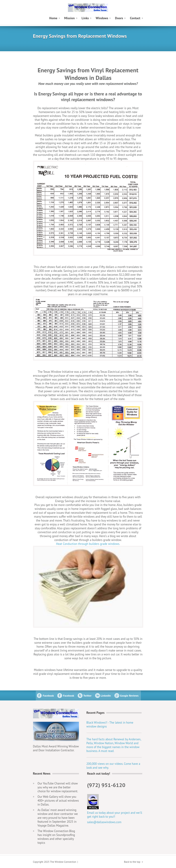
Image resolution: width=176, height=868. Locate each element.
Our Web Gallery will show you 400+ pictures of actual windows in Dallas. (58, 801)
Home (53, 18)
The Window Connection (88, 8)
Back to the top (132, 862)
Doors (119, 18)
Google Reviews (129, 696)
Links (85, 18)
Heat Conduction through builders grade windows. (88, 544)
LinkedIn (106, 696)
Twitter (87, 696)
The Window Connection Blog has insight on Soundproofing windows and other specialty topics (56, 837)
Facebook (48, 696)
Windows (102, 18)
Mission (70, 18)
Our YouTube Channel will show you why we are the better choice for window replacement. (58, 787)
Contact (135, 18)
